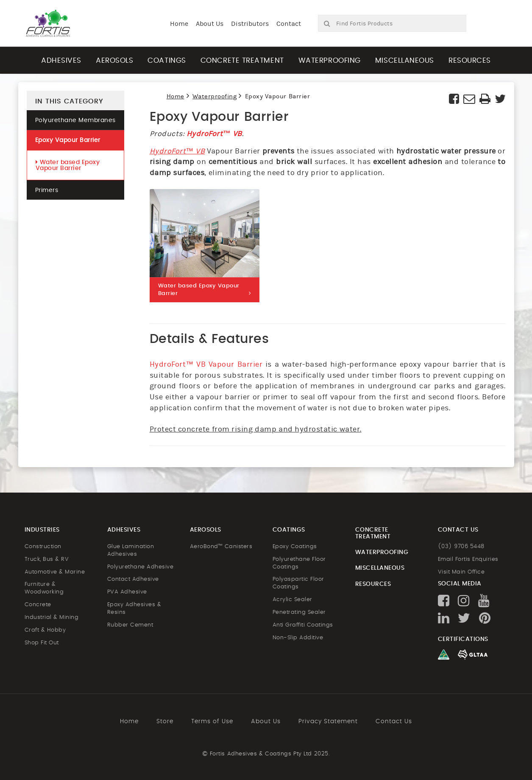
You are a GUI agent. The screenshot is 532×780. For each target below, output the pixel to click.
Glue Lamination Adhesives (131, 550)
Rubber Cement (130, 625)
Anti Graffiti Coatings (303, 625)
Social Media (460, 584)
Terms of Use (212, 721)
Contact (289, 24)
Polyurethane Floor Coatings (299, 563)
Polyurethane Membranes (75, 120)
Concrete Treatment (242, 61)
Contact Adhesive (133, 579)
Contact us (458, 530)
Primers (47, 190)
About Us (210, 24)
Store (165, 721)
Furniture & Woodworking (44, 588)
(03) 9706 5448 (461, 547)
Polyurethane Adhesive (141, 567)
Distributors (250, 24)
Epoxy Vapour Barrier (68, 140)
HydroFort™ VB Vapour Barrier (206, 364)
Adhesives (61, 61)
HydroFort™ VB (214, 134)
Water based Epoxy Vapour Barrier (68, 165)
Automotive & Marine (55, 572)
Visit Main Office (461, 572)
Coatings (167, 61)
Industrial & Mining (52, 617)
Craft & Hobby (45, 630)
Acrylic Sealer (292, 600)
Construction (43, 547)
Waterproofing (330, 61)
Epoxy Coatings (295, 547)
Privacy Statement (328, 721)
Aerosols (114, 61)
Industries (42, 530)
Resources (470, 61)
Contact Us (394, 721)
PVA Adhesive (127, 592)
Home (179, 24)
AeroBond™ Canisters (221, 547)
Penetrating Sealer (299, 612)
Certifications (463, 639)
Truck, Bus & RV (47, 559)
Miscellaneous (405, 61)
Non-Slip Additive (298, 638)
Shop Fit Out (42, 643)
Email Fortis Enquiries (468, 559)
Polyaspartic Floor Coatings (298, 583)
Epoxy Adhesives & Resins (134, 609)
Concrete (38, 605)
